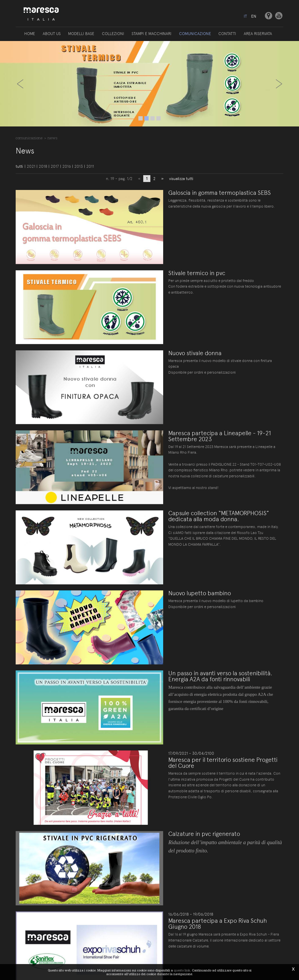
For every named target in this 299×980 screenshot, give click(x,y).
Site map (148, 925)
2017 (55, 167)
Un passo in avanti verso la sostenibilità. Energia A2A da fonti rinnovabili (210, 609)
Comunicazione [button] (195, 34)
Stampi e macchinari (151, 34)
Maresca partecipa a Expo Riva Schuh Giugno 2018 (214, 819)
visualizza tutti (181, 179)
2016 (67, 167)
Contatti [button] (227, 34)
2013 (79, 167)
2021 (31, 167)
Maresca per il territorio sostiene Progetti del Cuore (207, 684)
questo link (182, 970)
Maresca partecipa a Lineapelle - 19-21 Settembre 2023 (214, 402)
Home (30, 34)
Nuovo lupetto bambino (179, 537)
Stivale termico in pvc (176, 262)
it (245, 16)
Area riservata (257, 34)
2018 (43, 167)
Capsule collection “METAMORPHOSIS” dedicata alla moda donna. (215, 471)
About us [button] (52, 34)
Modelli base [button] (81, 34)
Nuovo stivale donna (174, 331)
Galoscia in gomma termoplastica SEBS (198, 193)
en (254, 16)
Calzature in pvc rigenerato (183, 743)
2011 (90, 167)
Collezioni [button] (113, 34)
